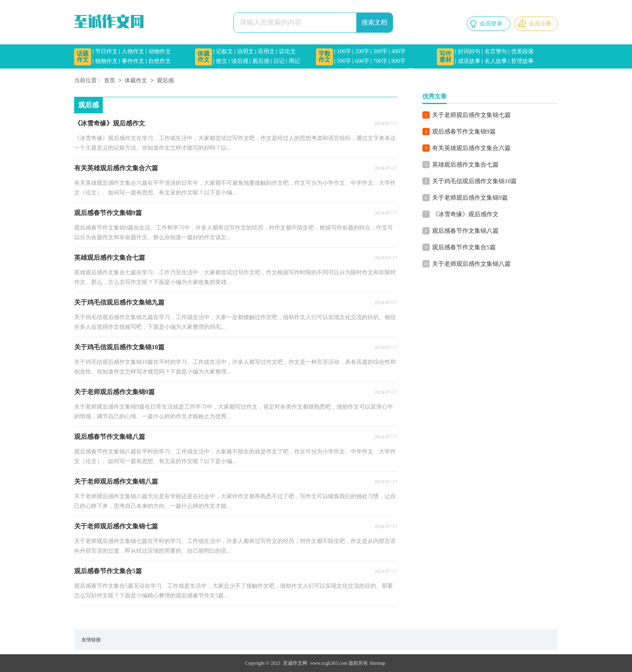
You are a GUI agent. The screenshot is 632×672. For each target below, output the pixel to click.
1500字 (405, 71)
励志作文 (133, 71)
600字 (362, 61)
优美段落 (522, 51)
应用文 (266, 51)
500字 (344, 61)
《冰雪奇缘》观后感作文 (465, 214)
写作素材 (445, 57)
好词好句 (469, 51)
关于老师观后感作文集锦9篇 (470, 198)
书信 (222, 71)
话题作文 (83, 57)
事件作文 (133, 61)
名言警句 (496, 51)
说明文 (245, 51)
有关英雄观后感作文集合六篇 (471, 148)
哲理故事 (522, 61)
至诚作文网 (295, 663)
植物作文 (106, 61)
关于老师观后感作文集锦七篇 (471, 115)
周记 (294, 61)
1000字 (364, 71)
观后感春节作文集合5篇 (464, 247)
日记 (279, 61)
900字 (344, 71)
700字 (380, 61)
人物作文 (133, 51)
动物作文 (160, 51)
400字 (398, 51)
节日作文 (106, 51)
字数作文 (324, 57)
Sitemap (377, 663)
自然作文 (160, 61)
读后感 (240, 61)
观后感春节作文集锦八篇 (465, 231)
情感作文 (106, 71)
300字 (380, 51)
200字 (362, 51)
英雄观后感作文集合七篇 (465, 165)
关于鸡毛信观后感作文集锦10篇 (474, 181)
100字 (344, 51)
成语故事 (469, 61)
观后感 (261, 61)
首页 (110, 81)
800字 (398, 61)
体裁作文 (204, 57)
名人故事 (496, 61)
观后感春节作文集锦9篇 (464, 131)
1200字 (385, 71)
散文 (222, 61)
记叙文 (225, 51)
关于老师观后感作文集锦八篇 (471, 264)
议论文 (287, 51)
